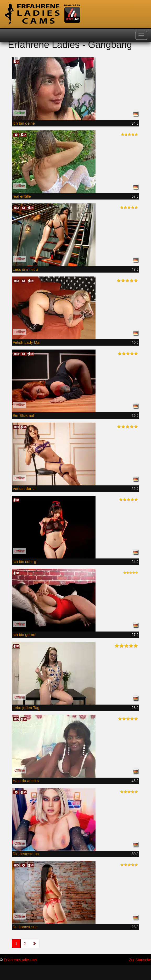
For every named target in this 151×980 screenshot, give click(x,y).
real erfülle (22, 196)
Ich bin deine (24, 123)
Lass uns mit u (25, 269)
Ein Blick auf (23, 415)
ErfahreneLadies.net (20, 960)
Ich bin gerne (24, 635)
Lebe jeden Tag (26, 708)
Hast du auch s (26, 781)
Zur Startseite (140, 960)
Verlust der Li (24, 488)
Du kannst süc (25, 927)
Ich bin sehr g (24, 561)
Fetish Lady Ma (26, 342)
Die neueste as (26, 854)
